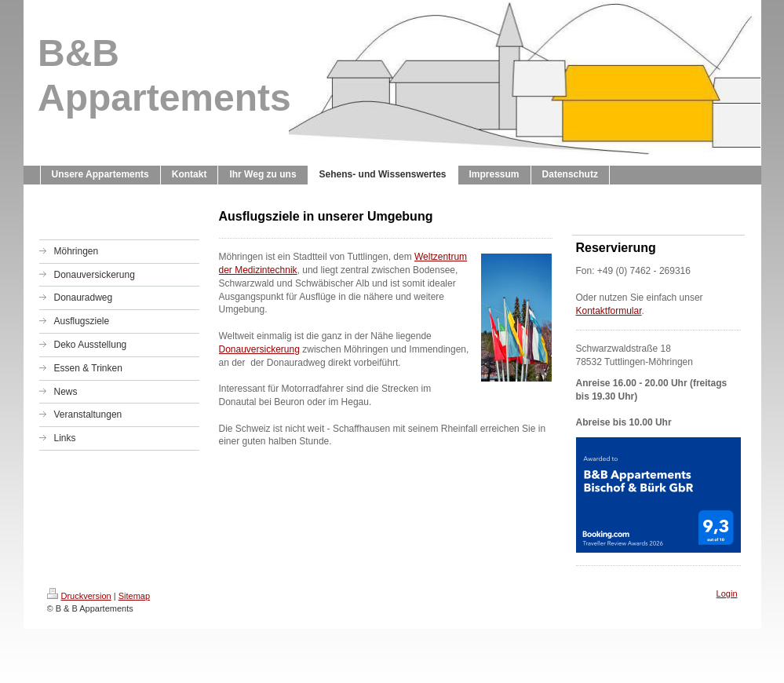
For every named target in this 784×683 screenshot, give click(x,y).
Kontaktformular (609, 311)
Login (727, 594)
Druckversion (79, 596)
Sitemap (134, 596)
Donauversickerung (259, 349)
